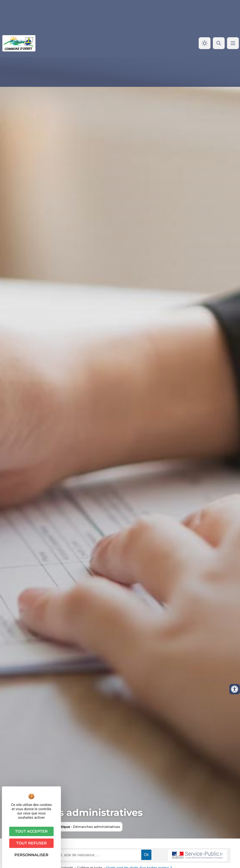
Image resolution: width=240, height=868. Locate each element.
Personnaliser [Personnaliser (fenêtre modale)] (31, 855)
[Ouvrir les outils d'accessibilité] (235, 689)
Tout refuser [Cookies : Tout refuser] (32, 843)
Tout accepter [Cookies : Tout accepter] (31, 831)
